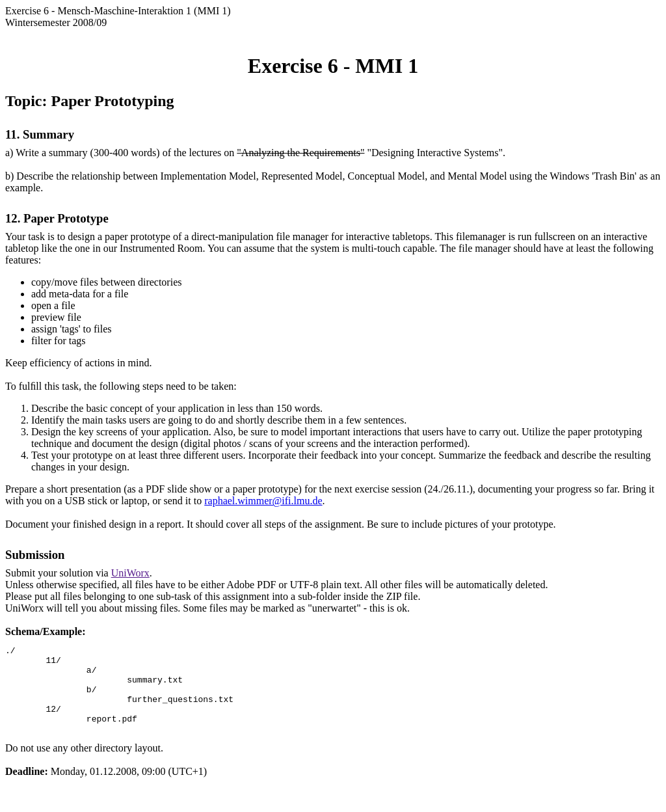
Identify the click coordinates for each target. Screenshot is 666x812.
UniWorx (130, 573)
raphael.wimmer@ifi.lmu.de (263, 501)
